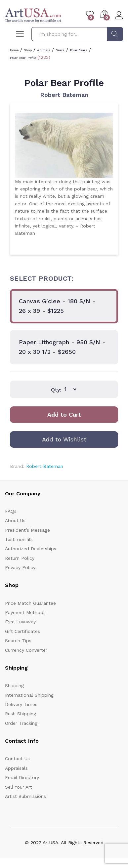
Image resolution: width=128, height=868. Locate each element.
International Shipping (29, 695)
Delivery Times (21, 704)
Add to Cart (64, 414)
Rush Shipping (21, 714)
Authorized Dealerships (31, 549)
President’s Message (27, 530)
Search (115, 34)
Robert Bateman (64, 95)
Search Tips (18, 641)
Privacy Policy (20, 567)
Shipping (14, 685)
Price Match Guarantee (30, 603)
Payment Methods (25, 612)
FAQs (11, 511)
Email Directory (22, 777)
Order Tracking (21, 723)
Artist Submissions (25, 796)
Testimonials (19, 539)
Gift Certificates (22, 631)
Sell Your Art (19, 787)
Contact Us (17, 759)
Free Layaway (20, 622)
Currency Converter (26, 650)
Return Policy (20, 558)
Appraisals (16, 768)
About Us (15, 520)
